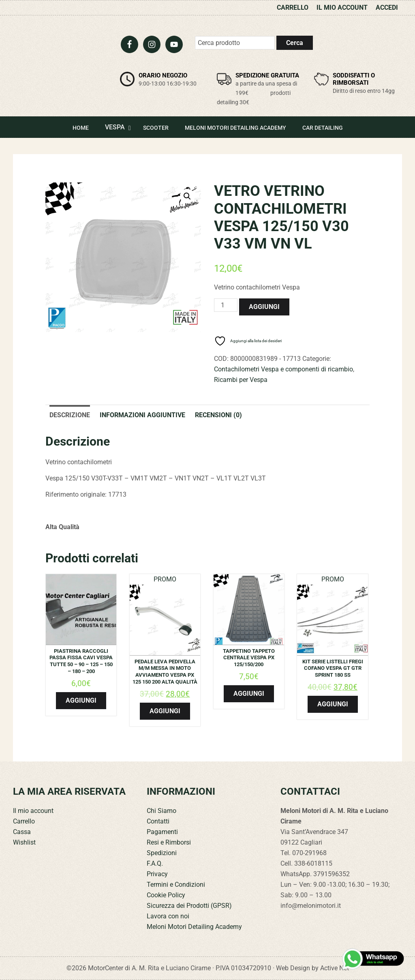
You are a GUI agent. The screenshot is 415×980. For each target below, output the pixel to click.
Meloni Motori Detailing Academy (194, 927)
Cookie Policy (166, 895)
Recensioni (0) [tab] (218, 415)
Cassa (22, 832)
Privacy (157, 874)
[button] (187, 196)
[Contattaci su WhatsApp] (374, 959)
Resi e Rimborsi (169, 842)
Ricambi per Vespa (241, 380)
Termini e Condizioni (176, 885)
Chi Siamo (162, 811)
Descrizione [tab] (70, 415)
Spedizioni (162, 853)
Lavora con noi (168, 916)
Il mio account (33, 811)
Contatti (158, 821)
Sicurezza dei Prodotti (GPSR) (189, 906)
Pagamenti (162, 832)
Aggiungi (264, 307)
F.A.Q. (155, 863)
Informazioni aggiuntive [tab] (142, 415)
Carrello (24, 821)
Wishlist (24, 842)
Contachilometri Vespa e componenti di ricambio (283, 369)
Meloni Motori (60, 59)
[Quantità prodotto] (226, 305)
